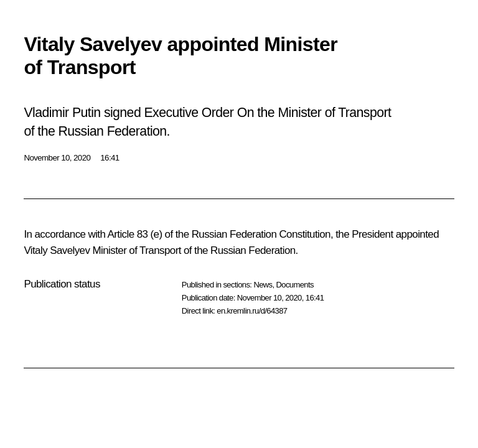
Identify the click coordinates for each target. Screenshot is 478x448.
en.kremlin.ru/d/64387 (252, 311)
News (263, 285)
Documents (295, 285)
